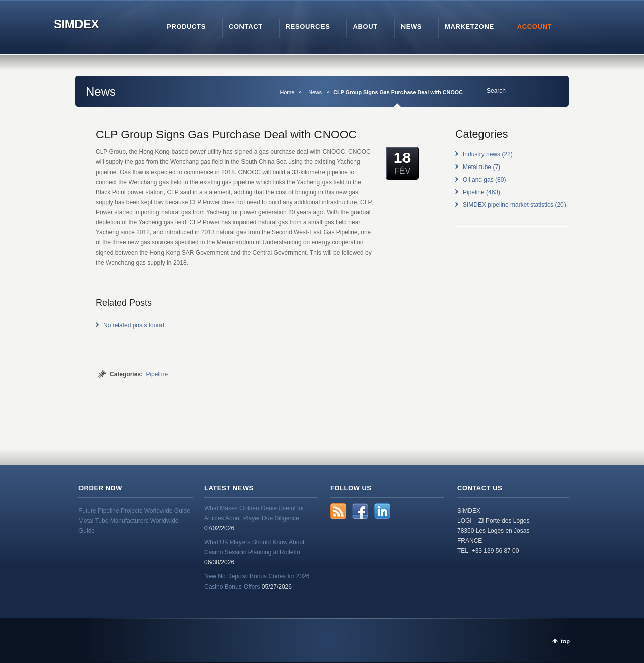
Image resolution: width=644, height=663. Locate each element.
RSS (338, 511)
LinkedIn (382, 511)
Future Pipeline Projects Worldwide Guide (134, 511)
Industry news (481, 154)
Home (287, 92)
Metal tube (477, 167)
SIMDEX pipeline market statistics (508, 205)
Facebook (360, 511)
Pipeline (157, 374)
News (315, 92)
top (565, 641)
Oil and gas (478, 180)
